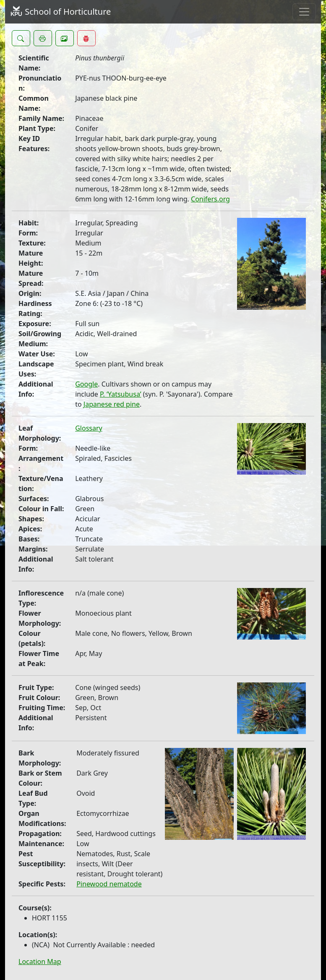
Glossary (89, 428)
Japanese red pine (112, 404)
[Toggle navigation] (304, 12)
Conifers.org (210, 199)
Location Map (40, 962)
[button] (21, 38)
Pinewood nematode (109, 884)
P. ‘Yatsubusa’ (121, 394)
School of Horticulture (60, 12)
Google (86, 384)
